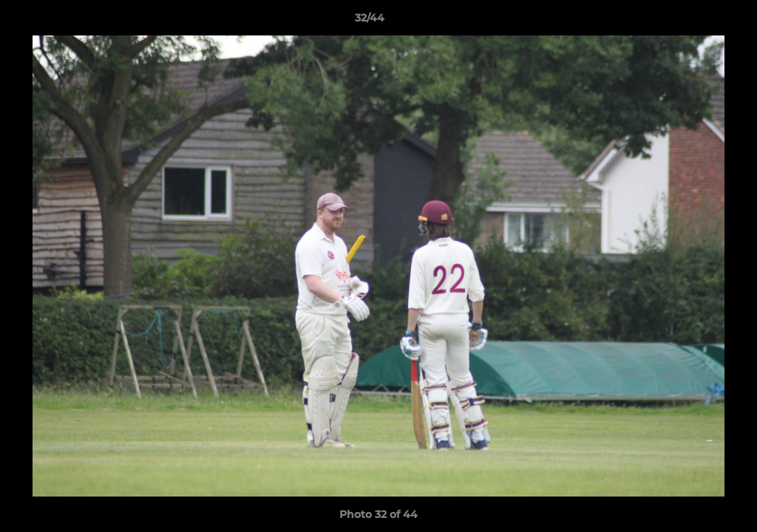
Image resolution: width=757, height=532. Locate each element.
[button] (695, 21)
